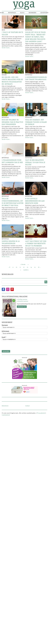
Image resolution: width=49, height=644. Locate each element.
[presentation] (14, 345)
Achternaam (5, 331)
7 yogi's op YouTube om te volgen (12, 33)
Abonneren (32, 13)
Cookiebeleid (6, 415)
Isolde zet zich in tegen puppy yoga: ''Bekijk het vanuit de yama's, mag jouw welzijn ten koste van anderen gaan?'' (35, 37)
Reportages (12, 13)
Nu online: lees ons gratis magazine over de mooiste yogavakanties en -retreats (12, 81)
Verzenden (6, 351)
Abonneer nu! (22, 307)
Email (4, 337)
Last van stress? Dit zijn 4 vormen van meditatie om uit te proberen (36, 243)
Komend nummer (23, 301)
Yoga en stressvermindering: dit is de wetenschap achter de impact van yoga (13, 202)
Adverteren (44, 13)
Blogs (22, 13)
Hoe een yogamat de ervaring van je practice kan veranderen (12, 122)
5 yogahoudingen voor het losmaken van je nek (12, 161)
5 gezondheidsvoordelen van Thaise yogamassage (36, 78)
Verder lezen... (6, 48)
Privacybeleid (41, 413)
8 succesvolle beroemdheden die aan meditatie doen (35, 201)
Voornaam (5, 325)
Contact (27, 406)
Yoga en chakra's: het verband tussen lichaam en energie (36, 122)
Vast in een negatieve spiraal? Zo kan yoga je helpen (35, 162)
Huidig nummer (23, 299)
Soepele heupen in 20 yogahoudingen (11, 242)
